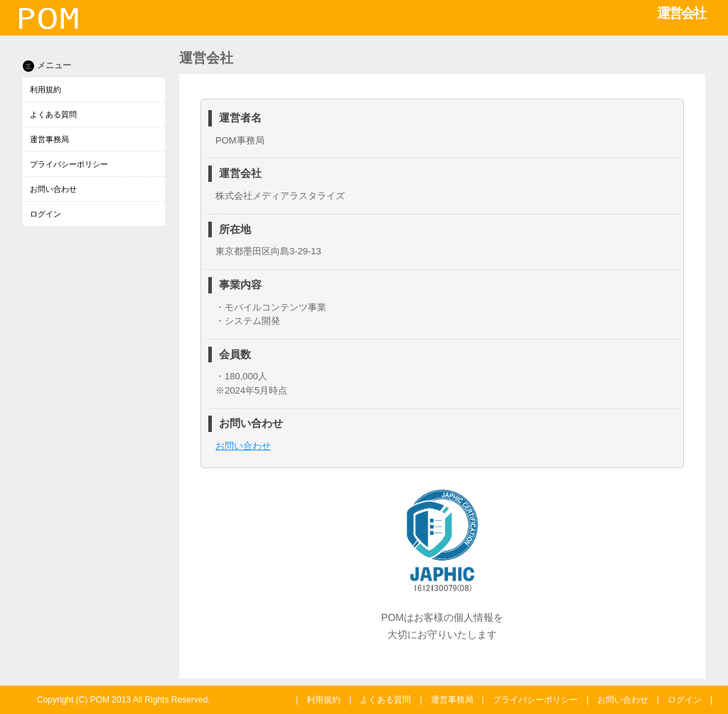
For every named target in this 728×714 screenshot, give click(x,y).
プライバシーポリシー (69, 164)
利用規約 (45, 90)
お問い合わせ (53, 189)
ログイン (45, 214)
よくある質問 (53, 114)
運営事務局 (49, 139)
